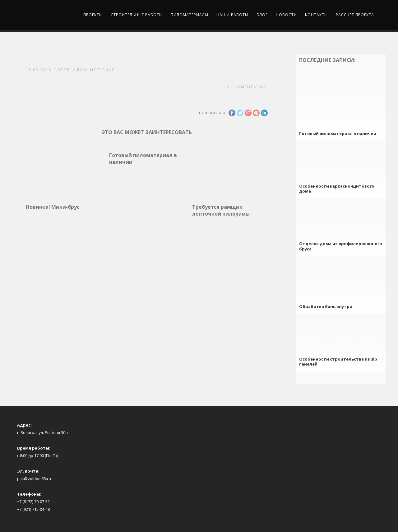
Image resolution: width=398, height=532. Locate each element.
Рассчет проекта (355, 15)
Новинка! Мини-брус (53, 207)
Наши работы (232, 15)
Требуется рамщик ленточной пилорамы (221, 210)
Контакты (316, 15)
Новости (286, 15)
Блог (262, 15)
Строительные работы (137, 15)
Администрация (94, 70)
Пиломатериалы (190, 15)
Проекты (93, 15)
